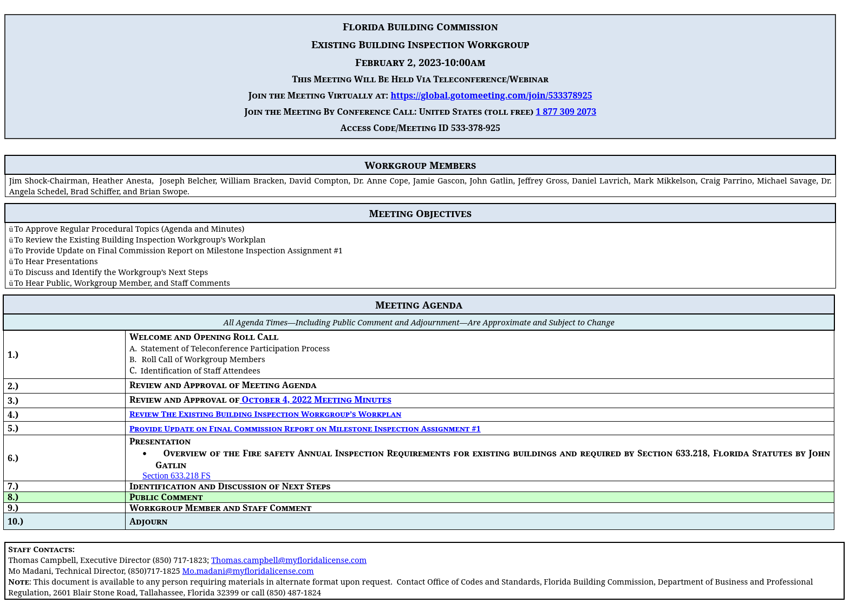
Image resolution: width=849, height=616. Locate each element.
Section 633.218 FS (177, 476)
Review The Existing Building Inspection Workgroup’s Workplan (265, 414)
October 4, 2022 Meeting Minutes (315, 399)
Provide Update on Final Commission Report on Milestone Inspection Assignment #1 (305, 428)
